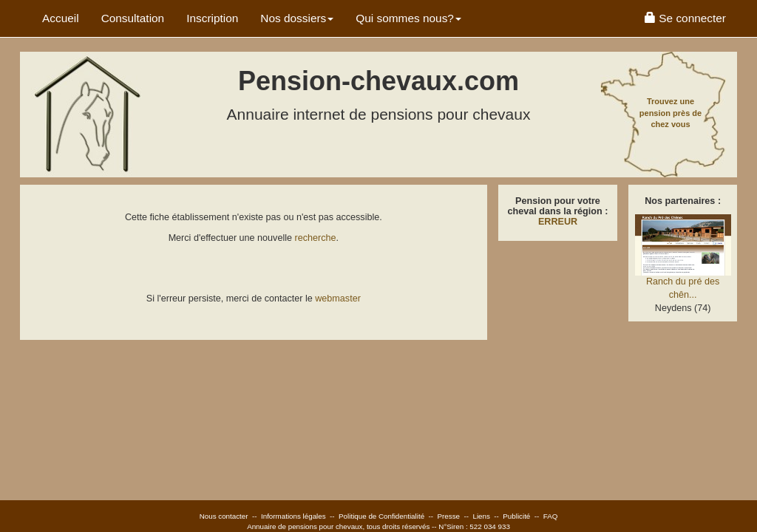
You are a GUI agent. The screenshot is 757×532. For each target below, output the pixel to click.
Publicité (516, 516)
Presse (449, 516)
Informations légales (293, 516)
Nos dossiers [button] (297, 18)
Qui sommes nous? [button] (408, 18)
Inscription (212, 18)
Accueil (61, 18)
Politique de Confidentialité (381, 516)
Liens (481, 516)
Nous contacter (224, 516)
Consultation (133, 18)
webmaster (338, 299)
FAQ (551, 516)
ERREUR (558, 222)
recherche (316, 238)
